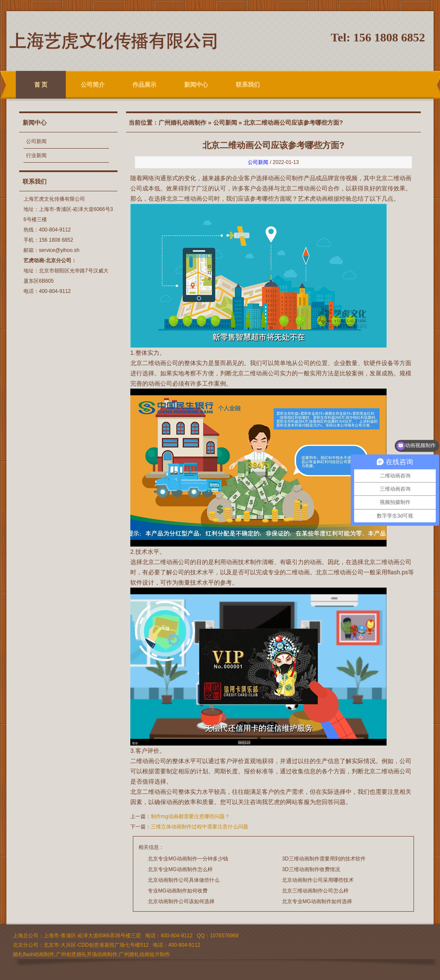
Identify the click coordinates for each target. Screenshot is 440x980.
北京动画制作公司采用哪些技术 (318, 880)
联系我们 (248, 85)
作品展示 (144, 85)
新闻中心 (196, 85)
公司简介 (93, 85)
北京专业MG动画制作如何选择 (317, 901)
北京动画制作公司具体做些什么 (184, 880)
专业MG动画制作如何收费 (177, 891)
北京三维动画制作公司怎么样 (315, 891)
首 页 (41, 85)
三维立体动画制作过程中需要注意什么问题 (199, 827)
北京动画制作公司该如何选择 (181, 901)
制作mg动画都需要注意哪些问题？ (190, 816)
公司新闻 (36, 141)
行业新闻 (36, 155)
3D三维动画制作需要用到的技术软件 (324, 859)
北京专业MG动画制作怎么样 (180, 869)
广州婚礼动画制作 (182, 123)
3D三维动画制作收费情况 (311, 869)
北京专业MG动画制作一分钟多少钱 (188, 859)
